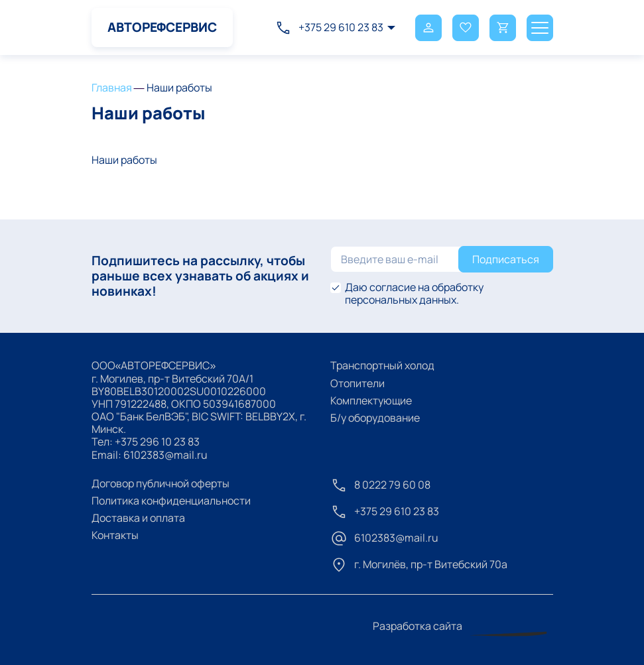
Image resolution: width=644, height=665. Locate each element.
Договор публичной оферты (161, 483)
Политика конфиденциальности (171, 501)
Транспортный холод (382, 365)
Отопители (357, 383)
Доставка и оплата (138, 518)
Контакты (115, 535)
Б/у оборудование (375, 418)
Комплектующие (371, 400)
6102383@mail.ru (165, 455)
